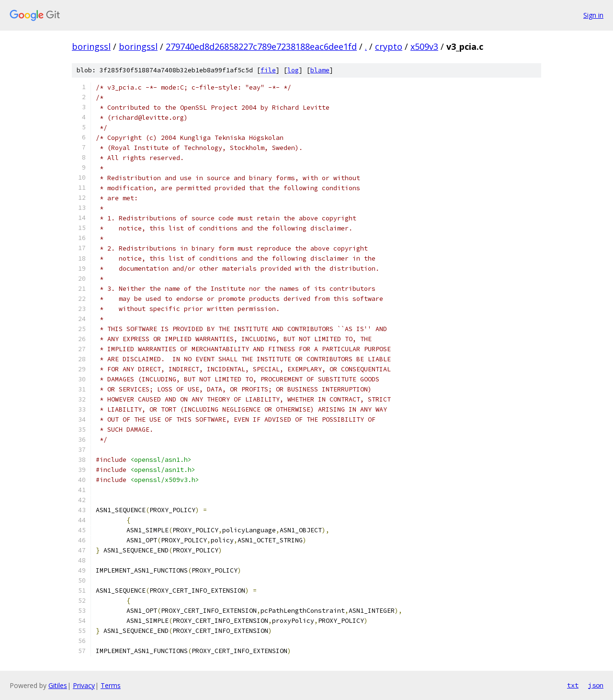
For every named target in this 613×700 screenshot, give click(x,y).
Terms (111, 685)
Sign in (593, 15)
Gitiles (58, 685)
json (596, 685)
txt (573, 685)
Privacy (84, 685)
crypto (389, 46)
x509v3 (424, 46)
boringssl (91, 46)
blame (320, 70)
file (268, 70)
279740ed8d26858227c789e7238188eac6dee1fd (261, 46)
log (293, 70)
